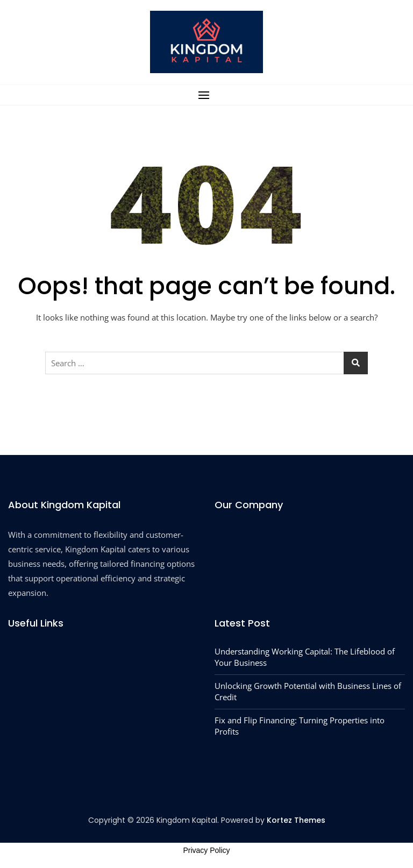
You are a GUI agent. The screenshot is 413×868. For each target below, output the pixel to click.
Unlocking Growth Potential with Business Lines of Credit (308, 691)
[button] (206, 95)
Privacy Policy (206, 850)
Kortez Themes (296, 820)
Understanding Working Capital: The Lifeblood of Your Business (305, 657)
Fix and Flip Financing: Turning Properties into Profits (300, 726)
